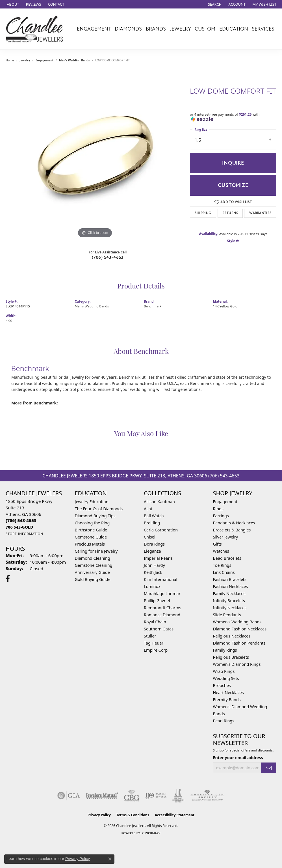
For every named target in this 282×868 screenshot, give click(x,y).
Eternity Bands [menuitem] (227, 700)
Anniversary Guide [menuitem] (92, 572)
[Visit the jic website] (178, 796)
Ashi (148, 509)
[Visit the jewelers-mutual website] (102, 796)
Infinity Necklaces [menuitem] (230, 608)
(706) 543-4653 (108, 257)
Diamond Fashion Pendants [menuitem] (239, 643)
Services (263, 29)
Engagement (94, 29)
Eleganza (152, 551)
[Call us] (19, 527)
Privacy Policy (99, 815)
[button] (214, 4)
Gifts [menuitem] (217, 544)
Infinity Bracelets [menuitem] (229, 601)
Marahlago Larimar (162, 594)
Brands (156, 29)
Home (10, 60)
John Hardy (154, 565)
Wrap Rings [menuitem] (224, 671)
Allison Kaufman (159, 502)
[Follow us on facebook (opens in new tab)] (8, 579)
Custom (205, 29)
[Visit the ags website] (207, 796)
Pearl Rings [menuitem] (224, 721)
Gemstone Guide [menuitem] (91, 537)
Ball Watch (154, 516)
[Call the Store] (21, 520)
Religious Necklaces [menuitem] (232, 636)
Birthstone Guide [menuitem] (91, 530)
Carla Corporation (161, 530)
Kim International (160, 579)
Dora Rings (154, 544)
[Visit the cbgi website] (132, 796)
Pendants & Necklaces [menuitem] (234, 523)
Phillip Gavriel (157, 601)
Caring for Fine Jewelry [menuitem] (96, 551)
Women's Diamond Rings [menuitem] (237, 664)
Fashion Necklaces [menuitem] (231, 586)
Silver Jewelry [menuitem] (226, 537)
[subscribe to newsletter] (269, 768)
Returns (230, 213)
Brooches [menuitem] (222, 685)
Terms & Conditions (133, 815)
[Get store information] (24, 534)
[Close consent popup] (110, 859)
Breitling (152, 523)
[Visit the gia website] (69, 796)
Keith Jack (153, 572)
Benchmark (153, 306)
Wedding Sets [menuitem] (226, 678)
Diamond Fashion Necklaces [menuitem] (240, 629)
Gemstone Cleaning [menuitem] (94, 565)
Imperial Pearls (158, 558)
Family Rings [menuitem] (225, 650)
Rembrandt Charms (162, 608)
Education (234, 29)
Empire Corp (156, 650)
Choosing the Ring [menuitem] (92, 523)
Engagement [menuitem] (225, 502)
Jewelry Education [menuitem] (92, 502)
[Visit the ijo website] (156, 796)
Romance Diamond (162, 615)
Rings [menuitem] (218, 509)
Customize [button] (233, 185)
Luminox (152, 586)
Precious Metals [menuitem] (90, 544)
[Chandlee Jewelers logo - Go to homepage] (36, 29)
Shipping (203, 213)
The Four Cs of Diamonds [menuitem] (99, 509)
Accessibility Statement (175, 815)
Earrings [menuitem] (221, 516)
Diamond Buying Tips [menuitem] (95, 516)
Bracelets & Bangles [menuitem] (232, 530)
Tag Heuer (154, 643)
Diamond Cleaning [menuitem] (93, 558)
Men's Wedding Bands (74, 60)
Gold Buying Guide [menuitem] (93, 579)
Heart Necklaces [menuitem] (228, 693)
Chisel (149, 537)
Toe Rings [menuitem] (222, 565)
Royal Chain (155, 622)
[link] (12, 4)
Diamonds (128, 29)
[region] (95, 155)
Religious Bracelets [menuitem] (231, 657)
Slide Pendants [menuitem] (227, 615)
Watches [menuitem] (221, 551)
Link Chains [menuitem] (224, 572)
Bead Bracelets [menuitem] (227, 558)
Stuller (150, 636)
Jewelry (180, 29)
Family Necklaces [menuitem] (229, 594)
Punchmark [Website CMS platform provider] (151, 833)
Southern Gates (159, 629)
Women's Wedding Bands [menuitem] (237, 622)
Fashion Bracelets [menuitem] (230, 579)
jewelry (25, 60)
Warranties (260, 213)
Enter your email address (238, 758)
